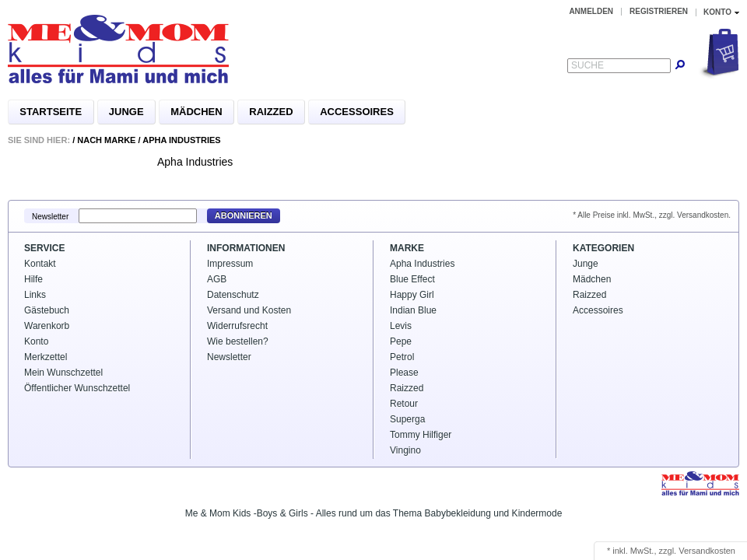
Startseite (51, 112)
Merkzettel (46, 357)
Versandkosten (707, 551)
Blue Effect (412, 279)
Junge (126, 112)
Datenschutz (233, 295)
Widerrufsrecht (237, 326)
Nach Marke (106, 140)
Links (35, 295)
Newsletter (50, 216)
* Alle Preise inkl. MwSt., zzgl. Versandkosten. (652, 215)
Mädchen (196, 112)
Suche (587, 65)
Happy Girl (412, 295)
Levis (401, 326)
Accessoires (357, 112)
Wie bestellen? (238, 341)
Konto (36, 341)
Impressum (230, 264)
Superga (407, 419)
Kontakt (40, 264)
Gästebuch (47, 310)
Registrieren (659, 11)
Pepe (401, 341)
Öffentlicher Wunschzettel (77, 388)
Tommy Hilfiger (421, 435)
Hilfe (33, 279)
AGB (217, 279)
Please (404, 373)
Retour (404, 404)
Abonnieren (244, 215)
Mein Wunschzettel (63, 373)
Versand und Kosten (249, 310)
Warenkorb (47, 326)
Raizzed (271, 112)
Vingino (405, 450)
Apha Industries (181, 140)
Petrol (402, 357)
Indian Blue (413, 310)
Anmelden (591, 11)
